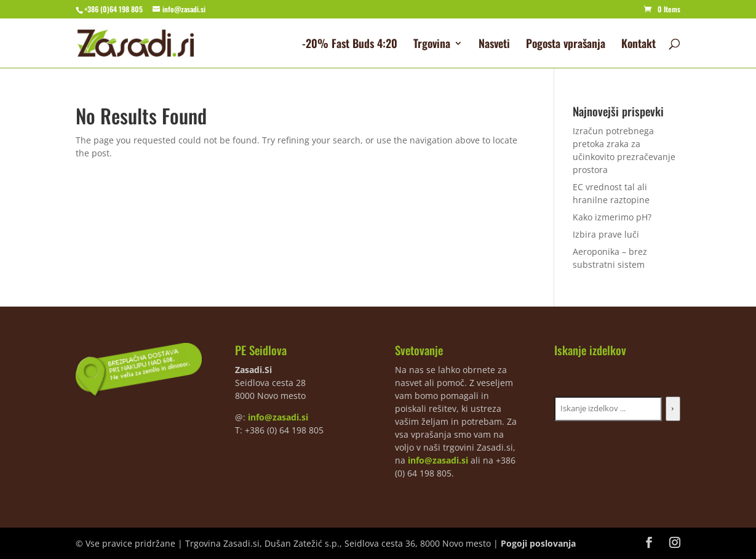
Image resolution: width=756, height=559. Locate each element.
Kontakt (639, 45)
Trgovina (432, 45)
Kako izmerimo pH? (612, 217)
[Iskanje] (673, 409)
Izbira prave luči (606, 234)
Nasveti (494, 45)
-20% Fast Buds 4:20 (350, 45)
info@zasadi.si (278, 417)
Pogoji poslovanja (538, 543)
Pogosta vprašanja (566, 45)
